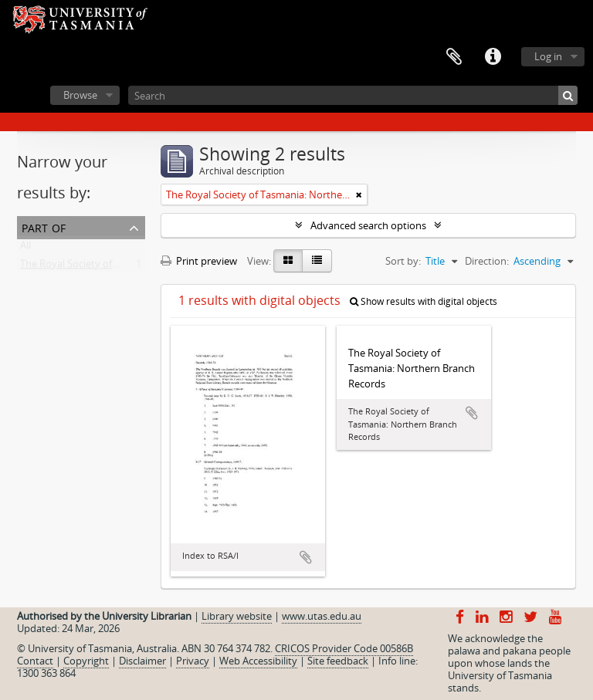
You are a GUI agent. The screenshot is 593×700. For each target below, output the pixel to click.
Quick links (493, 57)
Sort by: (403, 261)
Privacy (193, 661)
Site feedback (338, 661)
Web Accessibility (258, 661)
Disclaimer (142, 661)
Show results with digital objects (424, 301)
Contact (35, 661)
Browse (80, 95)
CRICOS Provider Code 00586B (344, 648)
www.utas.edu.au (322, 616)
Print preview (199, 261)
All (25, 249)
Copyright (86, 661)
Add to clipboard (306, 557)
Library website (237, 616)
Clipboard (454, 57)
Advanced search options (368, 225)
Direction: (487, 261)
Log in (548, 56)
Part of (44, 227)
